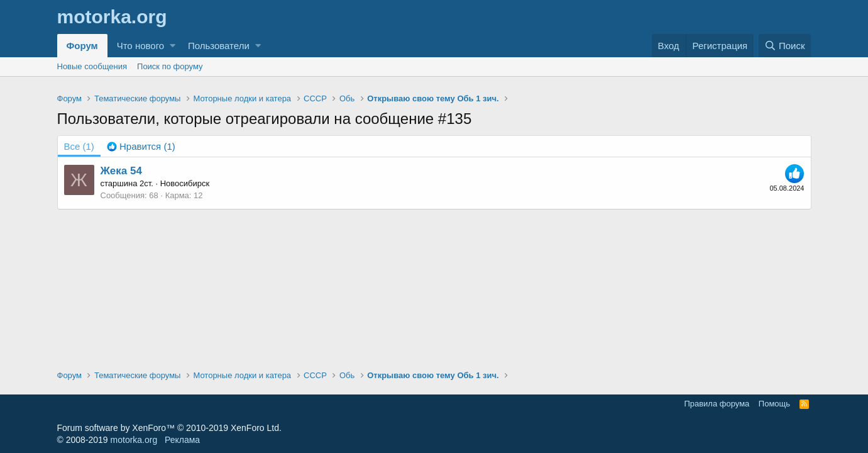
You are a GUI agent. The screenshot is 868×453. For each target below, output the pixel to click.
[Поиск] (785, 46)
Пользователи (219, 46)
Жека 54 (121, 171)
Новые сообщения (92, 66)
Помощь (774, 404)
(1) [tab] (79, 146)
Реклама (182, 440)
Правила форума (717, 404)
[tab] (141, 146)
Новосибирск (185, 183)
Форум (82, 46)
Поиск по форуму (170, 66)
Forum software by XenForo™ (169, 428)
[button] (173, 46)
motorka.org (134, 440)
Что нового (140, 46)
